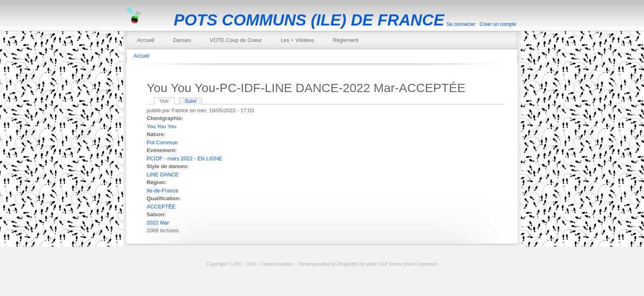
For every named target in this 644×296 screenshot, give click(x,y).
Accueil (146, 40)
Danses (182, 40)
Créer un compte (498, 24)
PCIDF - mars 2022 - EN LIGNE (184, 158)
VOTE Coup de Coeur (236, 40)
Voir (167, 101)
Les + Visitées (297, 40)
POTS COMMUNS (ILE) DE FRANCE (309, 20)
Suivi (191, 101)
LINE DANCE (163, 175)
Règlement (346, 40)
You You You (162, 126)
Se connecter (461, 24)
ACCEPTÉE (161, 207)
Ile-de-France (162, 191)
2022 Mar (158, 223)
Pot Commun (162, 142)
